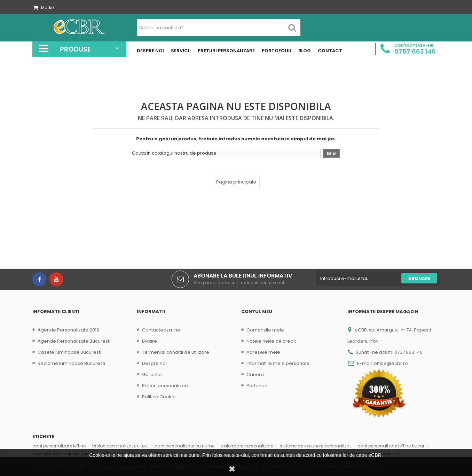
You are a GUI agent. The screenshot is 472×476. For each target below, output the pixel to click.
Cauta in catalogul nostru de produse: (175, 153)
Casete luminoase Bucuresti (69, 352)
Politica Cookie (159, 397)
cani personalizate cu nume (184, 446)
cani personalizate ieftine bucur (391, 446)
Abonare (419, 278)
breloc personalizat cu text (120, 446)
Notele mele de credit (271, 341)
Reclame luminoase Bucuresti (71, 363)
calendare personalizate (247, 446)
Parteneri (257, 386)
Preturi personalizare (166, 386)
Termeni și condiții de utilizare (176, 352)
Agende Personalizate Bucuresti (74, 341)
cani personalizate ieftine (59, 446)
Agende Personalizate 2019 (68, 330)
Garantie (152, 374)
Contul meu (257, 311)
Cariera (255, 374)
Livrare (150, 341)
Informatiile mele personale (278, 363)
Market (44, 7)
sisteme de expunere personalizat (315, 446)
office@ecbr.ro (391, 363)
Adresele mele (263, 352)
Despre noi (154, 363)
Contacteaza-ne (161, 330)
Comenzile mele (265, 330)
